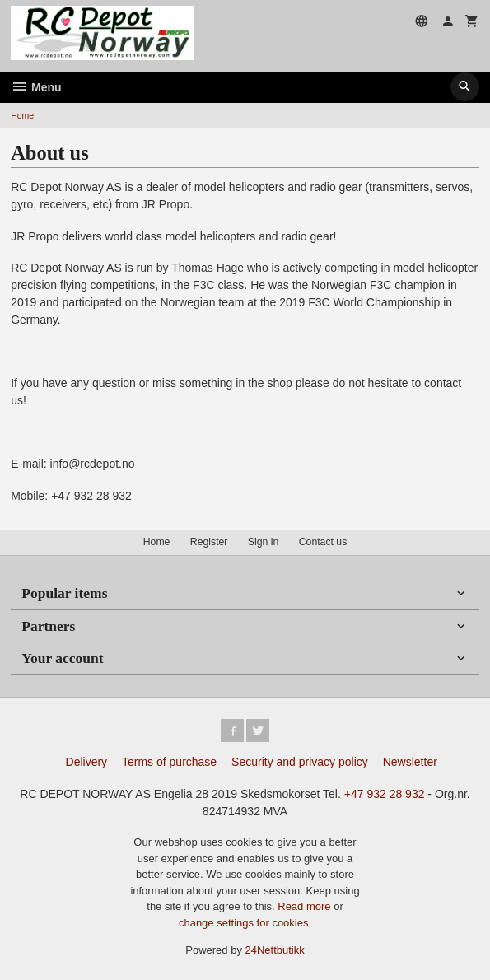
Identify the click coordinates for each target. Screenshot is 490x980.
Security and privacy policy (300, 762)
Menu (36, 87)
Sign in (263, 542)
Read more (306, 906)
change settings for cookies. (245, 923)
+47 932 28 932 (385, 794)
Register (209, 542)
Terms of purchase (169, 762)
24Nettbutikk (275, 950)
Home (22, 115)
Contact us (323, 542)
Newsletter (410, 762)
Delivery (87, 762)
